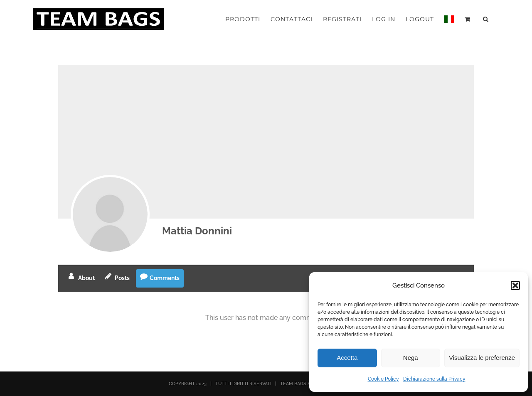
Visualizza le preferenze (482, 358)
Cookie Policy (383, 379)
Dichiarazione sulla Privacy (434, 379)
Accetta (347, 358)
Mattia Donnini (197, 231)
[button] (515, 285)
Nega (411, 358)
